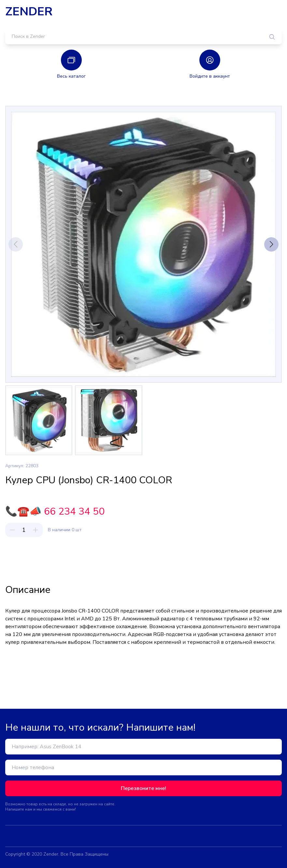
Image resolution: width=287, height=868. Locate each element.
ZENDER (29, 12)
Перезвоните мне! (143, 788)
